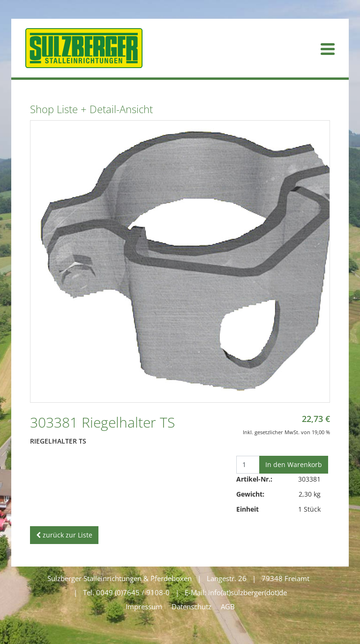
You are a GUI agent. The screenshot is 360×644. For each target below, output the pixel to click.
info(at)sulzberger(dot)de (247, 592)
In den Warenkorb (294, 464)
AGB (228, 606)
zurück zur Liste (64, 535)
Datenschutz (191, 606)
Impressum (144, 606)
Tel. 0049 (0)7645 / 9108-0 (126, 592)
